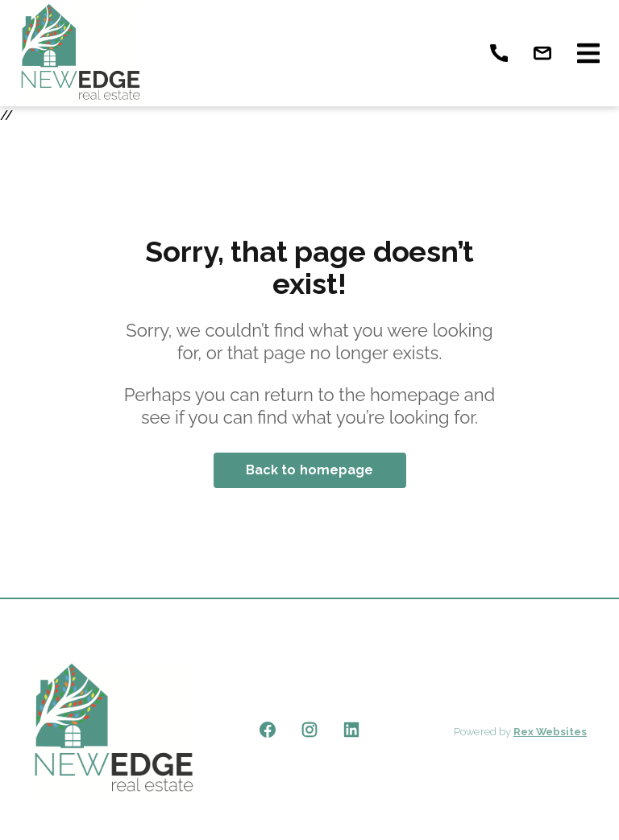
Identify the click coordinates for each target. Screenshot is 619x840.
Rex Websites (550, 732)
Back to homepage (310, 470)
